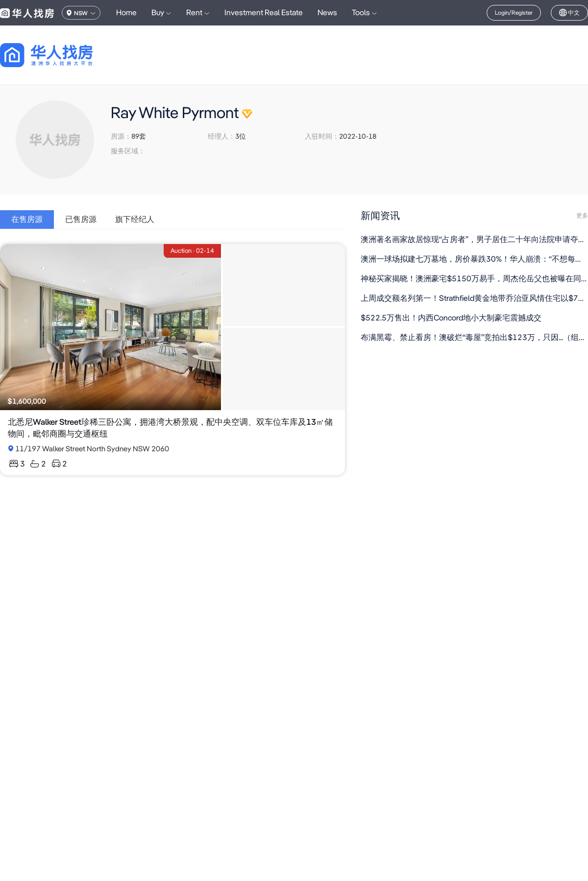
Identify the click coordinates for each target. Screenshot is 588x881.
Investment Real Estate (264, 12)
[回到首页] (63, 55)
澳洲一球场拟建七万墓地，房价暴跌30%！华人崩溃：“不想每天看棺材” (474, 259)
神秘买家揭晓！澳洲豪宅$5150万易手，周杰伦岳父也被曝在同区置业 (474, 279)
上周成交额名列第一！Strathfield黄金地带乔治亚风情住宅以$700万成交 (474, 298)
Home (126, 12)
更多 (582, 216)
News (327, 12)
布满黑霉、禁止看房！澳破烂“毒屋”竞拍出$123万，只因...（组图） (474, 337)
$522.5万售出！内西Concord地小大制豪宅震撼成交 (451, 318)
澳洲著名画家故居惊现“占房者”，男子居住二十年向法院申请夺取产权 (474, 239)
